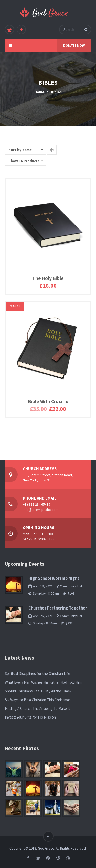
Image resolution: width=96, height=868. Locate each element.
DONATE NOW (74, 45)
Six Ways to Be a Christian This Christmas (38, 700)
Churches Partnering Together (58, 608)
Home (39, 92)
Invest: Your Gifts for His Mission (30, 717)
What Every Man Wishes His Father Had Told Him (43, 682)
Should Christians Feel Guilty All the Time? (38, 691)
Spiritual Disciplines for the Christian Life (38, 674)
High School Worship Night (54, 578)
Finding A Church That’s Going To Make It (38, 708)
